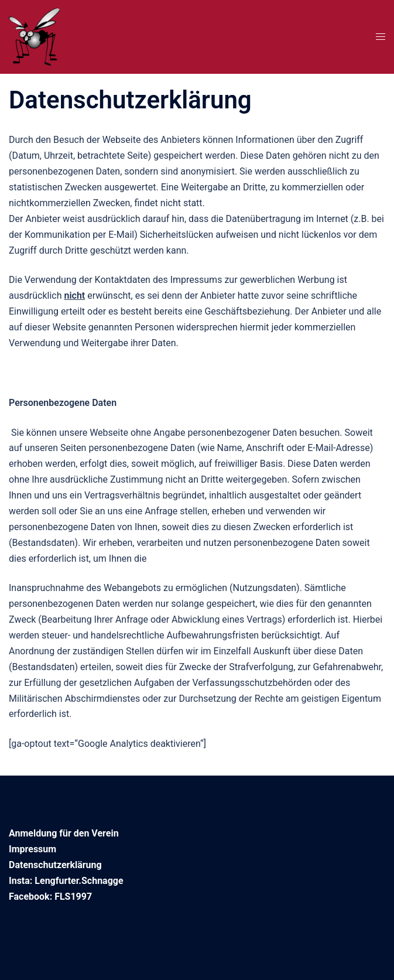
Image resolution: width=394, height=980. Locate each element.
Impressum (32, 849)
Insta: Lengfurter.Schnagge (66, 881)
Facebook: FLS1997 (50, 897)
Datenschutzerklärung (55, 865)
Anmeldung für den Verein (64, 833)
